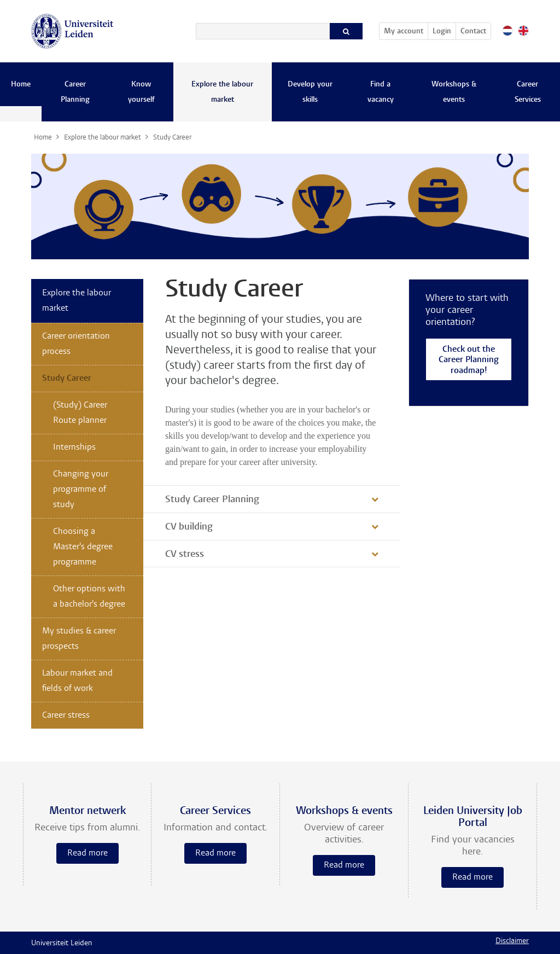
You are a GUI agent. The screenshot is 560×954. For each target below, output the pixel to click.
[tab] (272, 499)
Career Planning (75, 92)
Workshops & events (454, 92)
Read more (87, 853)
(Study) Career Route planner (80, 413)
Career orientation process (76, 344)
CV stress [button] (185, 555)
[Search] (263, 31)
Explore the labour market (222, 92)
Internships (74, 447)
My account (406, 30)
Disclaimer (512, 941)
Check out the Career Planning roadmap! (469, 360)
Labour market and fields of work (77, 681)
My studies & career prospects (79, 639)
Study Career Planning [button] (212, 500)
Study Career (67, 379)
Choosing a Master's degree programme (83, 547)
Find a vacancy (381, 92)
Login (442, 32)
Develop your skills (310, 92)
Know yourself (141, 92)
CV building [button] (189, 527)
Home (21, 85)
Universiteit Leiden (62, 944)
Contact (473, 32)
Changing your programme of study (81, 490)
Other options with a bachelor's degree (89, 597)
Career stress (66, 715)
